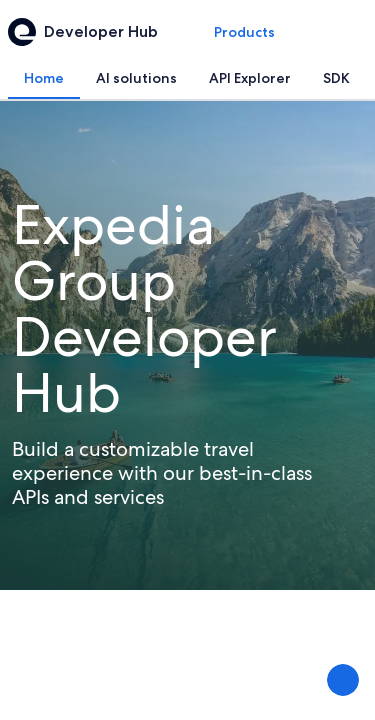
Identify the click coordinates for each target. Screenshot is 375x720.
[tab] (44, 78)
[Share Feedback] (343, 680)
